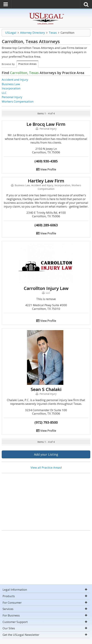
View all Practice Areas (46, 467)
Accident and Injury (15, 80)
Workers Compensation (18, 101)
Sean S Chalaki (46, 389)
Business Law (11, 84)
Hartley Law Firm (46, 181)
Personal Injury (12, 97)
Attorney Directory (33, 33)
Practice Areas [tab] (27, 64)
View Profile (46, 169)
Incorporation (11, 88)
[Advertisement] (46, 501)
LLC (4, 93)
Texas (53, 33)
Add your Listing (46, 454)
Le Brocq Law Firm (46, 124)
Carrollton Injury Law (46, 288)
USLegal (11, 33)
